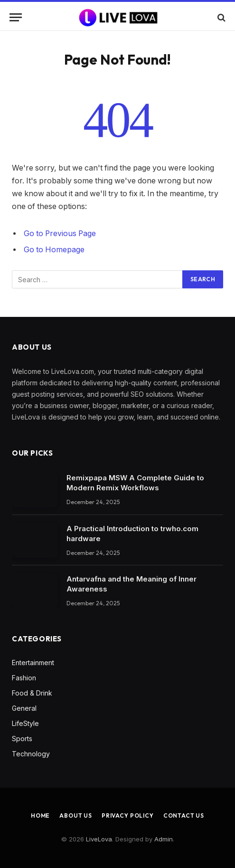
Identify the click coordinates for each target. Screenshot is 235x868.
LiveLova (99, 839)
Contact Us (184, 816)
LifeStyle (25, 723)
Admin (164, 839)
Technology (31, 754)
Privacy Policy (128, 816)
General (24, 708)
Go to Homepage (54, 250)
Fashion (24, 678)
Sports (22, 739)
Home (40, 816)
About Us (76, 816)
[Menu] (16, 17)
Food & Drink (32, 693)
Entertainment (33, 663)
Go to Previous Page (60, 234)
